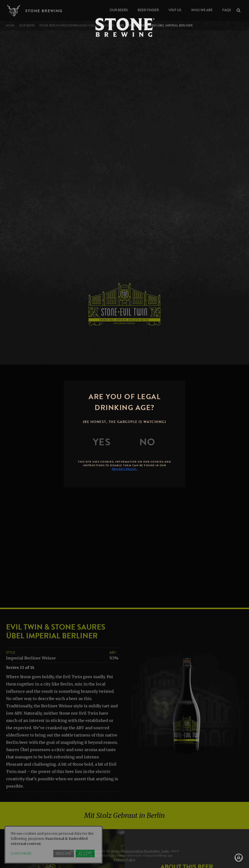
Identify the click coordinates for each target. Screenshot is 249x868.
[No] (147, 442)
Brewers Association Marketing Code (140, 851)
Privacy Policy (125, 860)
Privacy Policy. (125, 469)
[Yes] (102, 442)
